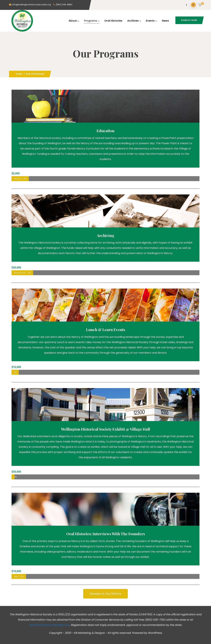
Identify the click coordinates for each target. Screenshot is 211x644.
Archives (134, 21)
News (165, 21)
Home (19, 74)
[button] (200, 5)
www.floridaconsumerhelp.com (49, 625)
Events (151, 21)
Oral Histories (113, 21)
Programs (92, 21)
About (74, 21)
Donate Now (189, 20)
